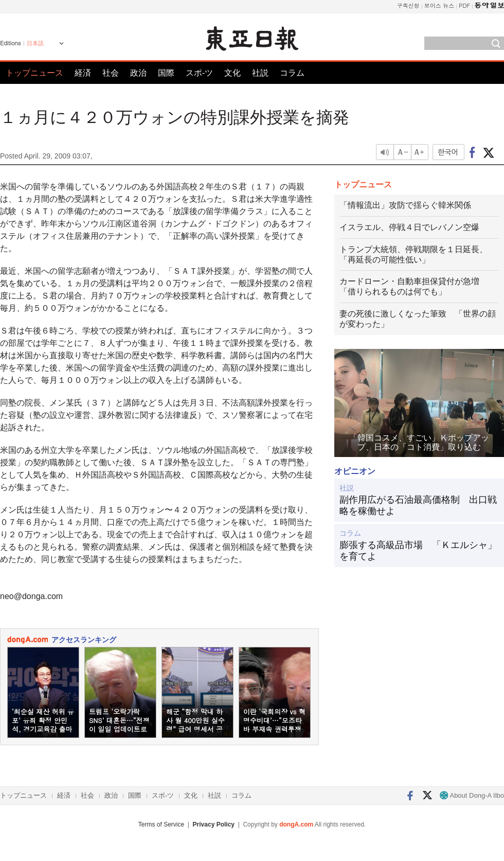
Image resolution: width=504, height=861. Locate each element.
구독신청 (408, 5)
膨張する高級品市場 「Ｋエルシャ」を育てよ (418, 551)
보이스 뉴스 (439, 5)
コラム (292, 73)
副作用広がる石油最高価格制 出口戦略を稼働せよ (418, 505)
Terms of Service (161, 824)
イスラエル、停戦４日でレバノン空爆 (409, 227)
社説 (260, 73)
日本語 (35, 43)
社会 (111, 73)
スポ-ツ (199, 73)
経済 (83, 73)
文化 (232, 73)
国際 (166, 73)
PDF (464, 5)
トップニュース (34, 73)
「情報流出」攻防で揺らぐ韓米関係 (405, 205)
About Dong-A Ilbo (472, 795)
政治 (138, 73)
